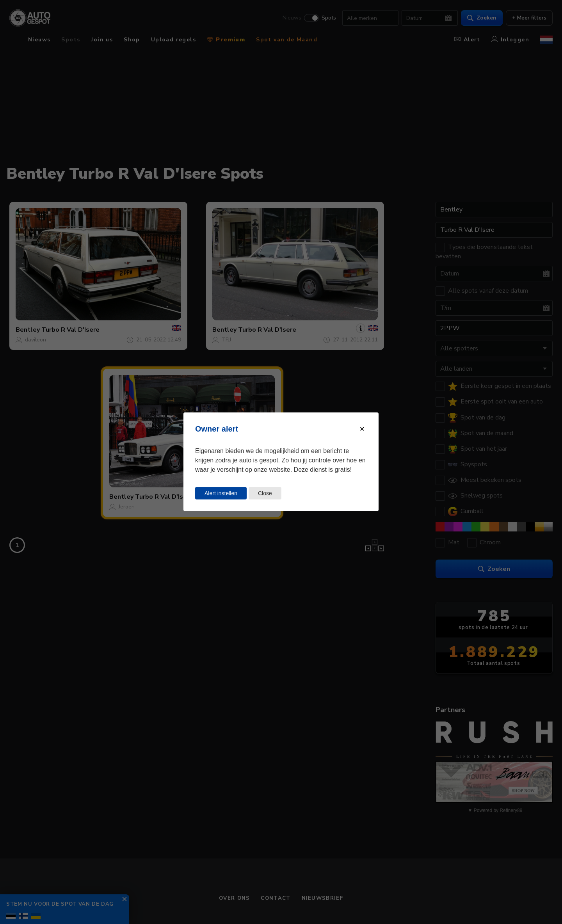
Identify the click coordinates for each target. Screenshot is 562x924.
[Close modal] (362, 429)
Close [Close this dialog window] (265, 493)
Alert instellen (221, 493)
